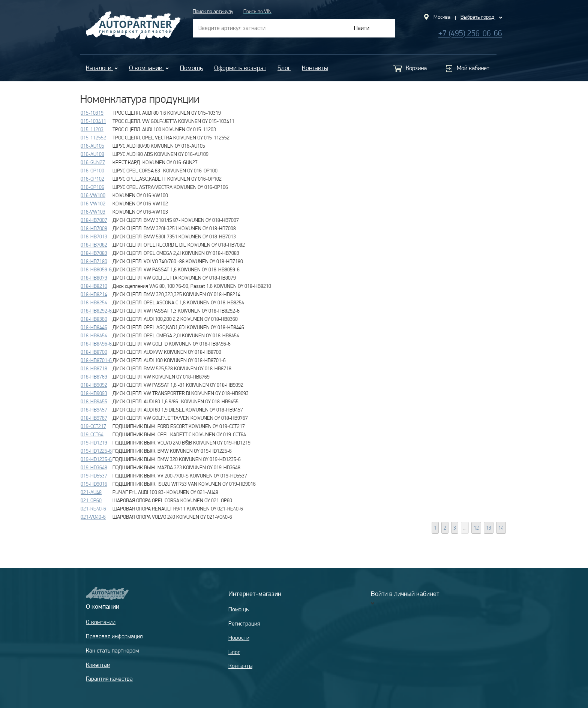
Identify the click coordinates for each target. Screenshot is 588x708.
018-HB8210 (94, 286)
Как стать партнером (112, 650)
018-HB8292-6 (96, 311)
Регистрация (244, 623)
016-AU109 (92, 154)
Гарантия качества (109, 679)
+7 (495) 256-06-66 (470, 33)
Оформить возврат (240, 68)
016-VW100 (93, 195)
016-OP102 (92, 179)
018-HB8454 (94, 335)
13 (489, 528)
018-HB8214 (94, 294)
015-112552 (93, 138)
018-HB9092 (94, 385)
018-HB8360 (94, 319)
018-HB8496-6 (96, 344)
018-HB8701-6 (96, 360)
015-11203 (92, 129)
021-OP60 (91, 500)
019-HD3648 (94, 467)
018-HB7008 (94, 228)
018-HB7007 (94, 220)
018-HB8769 (94, 377)
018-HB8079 (94, 278)
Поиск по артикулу (213, 11)
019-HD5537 (94, 476)
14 (501, 528)
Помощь (191, 68)
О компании (149, 68)
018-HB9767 (94, 418)
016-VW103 (93, 212)
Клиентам (98, 665)
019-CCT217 (93, 426)
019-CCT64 (92, 434)
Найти (362, 28)
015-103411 (93, 121)
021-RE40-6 (93, 509)
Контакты (315, 68)
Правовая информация (114, 636)
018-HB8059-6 (96, 269)
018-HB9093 (94, 393)
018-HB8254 (94, 302)
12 (476, 528)
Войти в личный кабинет (405, 593)
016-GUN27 (93, 162)
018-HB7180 (94, 261)
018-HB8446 (94, 327)
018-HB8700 (94, 352)
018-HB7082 (94, 245)
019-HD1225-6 (96, 451)
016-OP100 (92, 171)
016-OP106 (92, 187)
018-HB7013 (94, 236)
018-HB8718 (94, 368)
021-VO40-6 (93, 517)
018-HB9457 (94, 410)
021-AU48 (91, 492)
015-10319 (92, 113)
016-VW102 (93, 204)
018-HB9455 (94, 401)
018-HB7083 (94, 253)
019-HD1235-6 (96, 459)
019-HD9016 (94, 484)
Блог (284, 68)
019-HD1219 (94, 443)
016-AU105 (92, 146)
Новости (239, 638)
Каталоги (102, 68)
